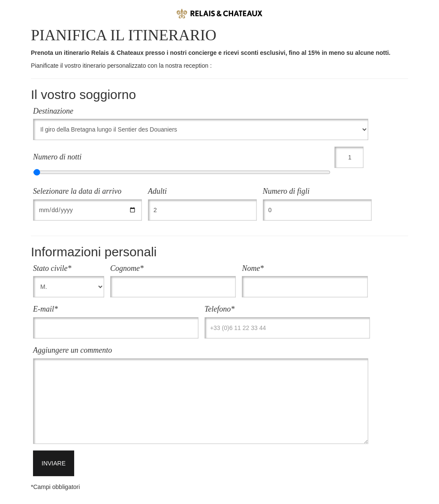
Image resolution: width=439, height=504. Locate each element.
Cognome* (127, 268)
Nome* (253, 268)
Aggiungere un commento (72, 350)
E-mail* (45, 309)
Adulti (157, 191)
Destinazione (53, 111)
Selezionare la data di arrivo (77, 191)
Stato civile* (52, 268)
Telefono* (219, 309)
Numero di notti (57, 157)
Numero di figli (286, 191)
